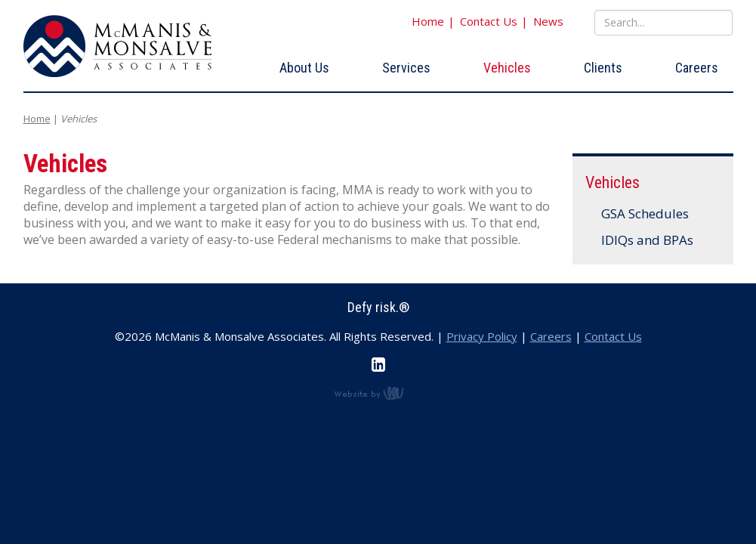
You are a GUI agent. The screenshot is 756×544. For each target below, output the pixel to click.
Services (406, 68)
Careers (697, 68)
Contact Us (489, 21)
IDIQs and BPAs (648, 240)
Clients (603, 68)
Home (428, 21)
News (548, 21)
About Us (304, 68)
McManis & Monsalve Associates (118, 46)
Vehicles (507, 68)
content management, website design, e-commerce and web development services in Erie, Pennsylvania (378, 393)
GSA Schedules (645, 213)
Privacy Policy (482, 336)
